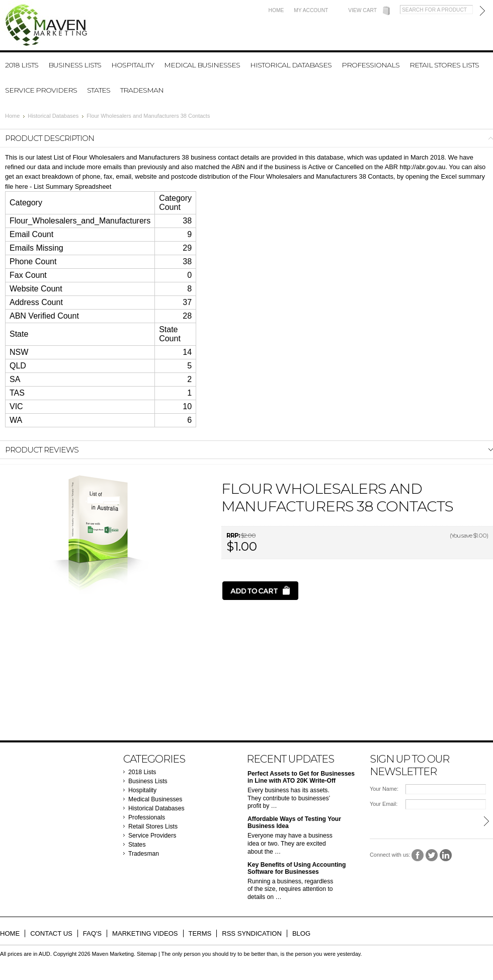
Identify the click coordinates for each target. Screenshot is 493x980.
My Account (311, 10)
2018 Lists (22, 65)
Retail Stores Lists (444, 65)
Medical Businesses (202, 65)
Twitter (432, 855)
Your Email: (384, 804)
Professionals (371, 65)
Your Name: (384, 789)
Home (276, 10)
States (99, 90)
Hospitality (133, 65)
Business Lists (75, 65)
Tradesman (142, 90)
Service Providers (41, 90)
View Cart (362, 10)
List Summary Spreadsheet (72, 186)
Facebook (418, 855)
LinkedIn (446, 855)
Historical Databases (291, 65)
